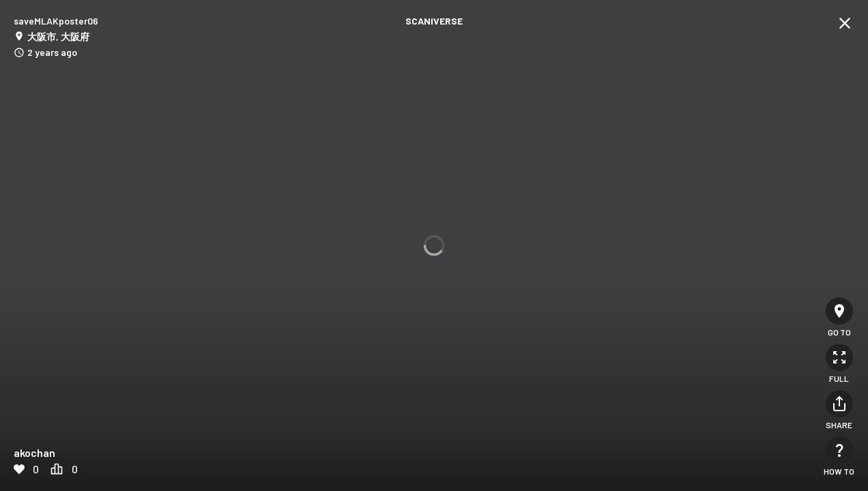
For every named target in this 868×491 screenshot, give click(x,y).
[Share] (839, 404)
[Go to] (839, 311)
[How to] (839, 450)
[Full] (839, 357)
